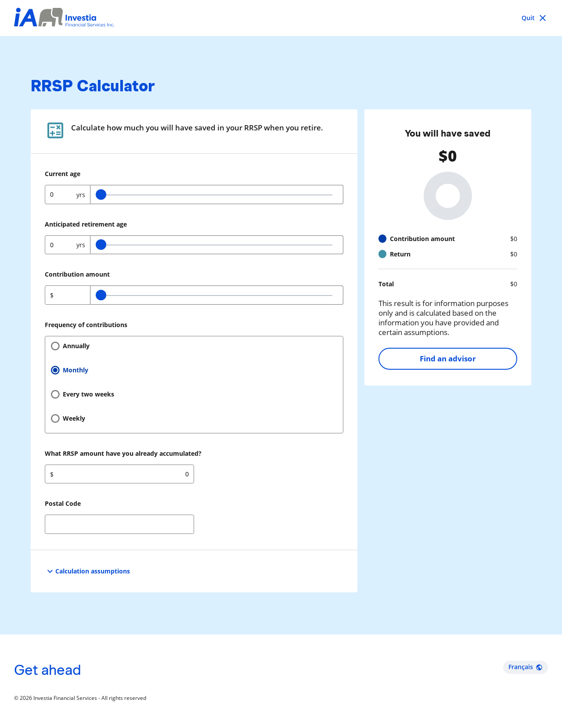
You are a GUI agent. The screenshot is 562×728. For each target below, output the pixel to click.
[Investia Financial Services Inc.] (64, 18)
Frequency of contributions (86, 325)
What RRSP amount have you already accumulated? (123, 453)
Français (526, 667)
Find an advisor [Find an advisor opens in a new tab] (448, 359)
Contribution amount (77, 274)
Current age (63, 174)
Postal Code (63, 503)
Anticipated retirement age (86, 224)
